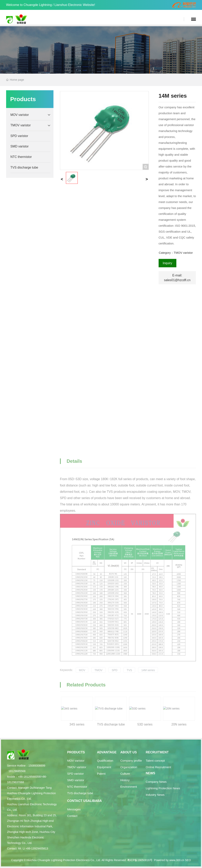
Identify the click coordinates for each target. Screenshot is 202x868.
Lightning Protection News (163, 788)
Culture (125, 774)
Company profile (131, 761)
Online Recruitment (158, 767)
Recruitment (157, 752)
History (125, 780)
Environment (129, 787)
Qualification (105, 761)
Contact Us (77, 801)
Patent (101, 774)
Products (76, 752)
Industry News (155, 795)
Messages (74, 809)
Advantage (107, 752)
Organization (129, 767)
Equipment (104, 767)
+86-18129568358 (29, 777)
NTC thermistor (77, 787)
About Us (129, 752)
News (151, 773)
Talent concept (155, 761)
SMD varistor (76, 780)
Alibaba (95, 801)
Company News (156, 782)
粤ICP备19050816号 (140, 860)
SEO (188, 860)
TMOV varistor (77, 767)
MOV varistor (76, 761)
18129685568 (17, 771)
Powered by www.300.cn (169, 860)
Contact (72, 816)
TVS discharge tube (80, 793)
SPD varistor (75, 774)
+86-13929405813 (37, 848)
